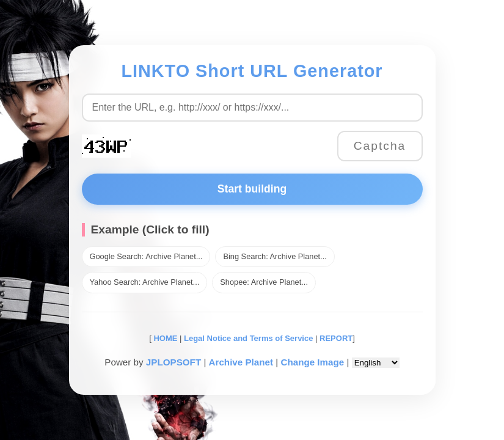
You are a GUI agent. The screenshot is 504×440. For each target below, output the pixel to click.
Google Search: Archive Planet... (146, 256)
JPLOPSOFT (173, 362)
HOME (165, 338)
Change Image (312, 362)
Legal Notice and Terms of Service (248, 338)
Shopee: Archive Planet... (264, 282)
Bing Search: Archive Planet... (275, 256)
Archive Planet (241, 362)
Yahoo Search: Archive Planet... (145, 282)
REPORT (336, 338)
